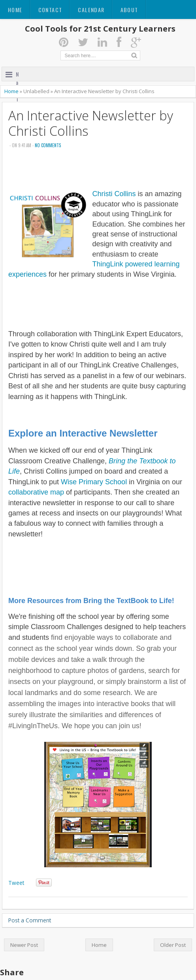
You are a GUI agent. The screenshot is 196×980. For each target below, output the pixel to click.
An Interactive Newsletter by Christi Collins (91, 123)
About (129, 10)
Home (15, 10)
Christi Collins (114, 194)
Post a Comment (30, 920)
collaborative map (36, 492)
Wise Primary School (94, 482)
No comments (48, 145)
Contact (50, 10)
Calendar (91, 10)
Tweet (16, 883)
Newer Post (24, 945)
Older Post (173, 945)
